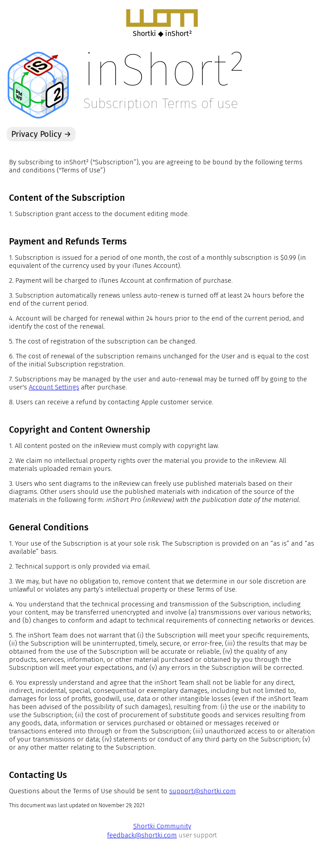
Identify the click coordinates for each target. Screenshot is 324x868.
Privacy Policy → (41, 134)
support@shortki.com (202, 791)
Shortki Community (162, 826)
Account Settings (54, 387)
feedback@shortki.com (142, 835)
